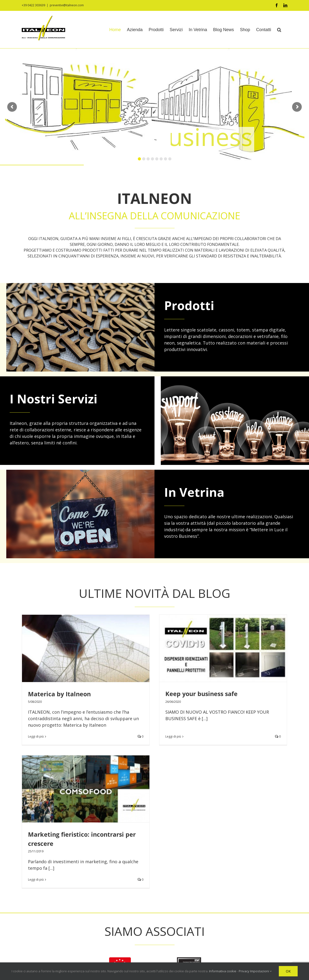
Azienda (123, 886)
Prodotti (189, 305)
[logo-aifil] (120, 812)
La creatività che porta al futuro (235, 911)
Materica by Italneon (59, 694)
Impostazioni (261, 971)
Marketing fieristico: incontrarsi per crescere (239, 899)
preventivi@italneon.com (67, 5)
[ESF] (189, 812)
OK (288, 971)
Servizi (122, 906)
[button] (279, 30)
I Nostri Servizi (53, 399)
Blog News (125, 925)
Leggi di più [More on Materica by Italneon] (36, 736)
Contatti (123, 935)
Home (121, 877)
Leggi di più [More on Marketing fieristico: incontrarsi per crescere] (214, 742)
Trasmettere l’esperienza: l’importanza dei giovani (245, 924)
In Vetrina (194, 492)
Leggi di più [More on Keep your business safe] (129, 730)
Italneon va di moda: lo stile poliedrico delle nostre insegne (245, 939)
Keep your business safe (157, 694)
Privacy (122, 944)
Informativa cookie (133, 954)
